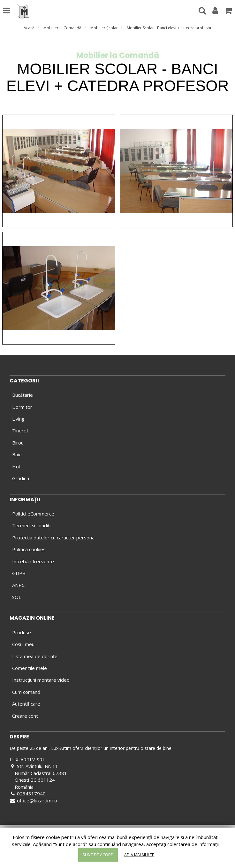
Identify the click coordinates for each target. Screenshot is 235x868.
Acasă (29, 28)
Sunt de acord (98, 855)
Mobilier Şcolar (104, 28)
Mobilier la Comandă (62, 28)
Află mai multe (139, 855)
